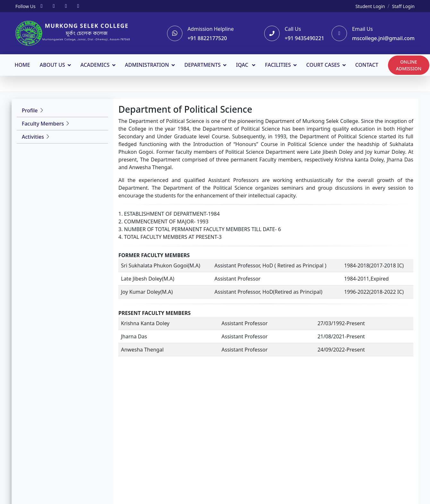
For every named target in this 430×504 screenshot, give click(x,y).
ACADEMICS (96, 65)
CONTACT (367, 65)
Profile (30, 110)
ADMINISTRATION (148, 65)
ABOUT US (53, 65)
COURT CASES (324, 65)
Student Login (370, 6)
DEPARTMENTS (203, 65)
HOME (23, 65)
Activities (33, 136)
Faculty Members (43, 123)
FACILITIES (279, 65)
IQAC (243, 65)
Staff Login (403, 6)
